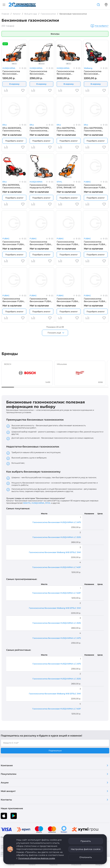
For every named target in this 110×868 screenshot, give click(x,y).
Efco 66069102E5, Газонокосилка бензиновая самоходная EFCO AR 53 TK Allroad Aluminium (13, 129)
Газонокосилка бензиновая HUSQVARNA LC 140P (14, 73)
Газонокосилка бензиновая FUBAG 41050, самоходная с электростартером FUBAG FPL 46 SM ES (41, 300)
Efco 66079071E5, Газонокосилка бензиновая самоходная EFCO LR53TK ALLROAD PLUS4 (67, 129)
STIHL (59, 182)
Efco (5, 125)
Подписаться (55, 751)
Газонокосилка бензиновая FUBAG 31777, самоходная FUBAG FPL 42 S (41, 243)
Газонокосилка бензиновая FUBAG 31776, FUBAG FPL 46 (14, 243)
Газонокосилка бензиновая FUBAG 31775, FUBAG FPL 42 (95, 186)
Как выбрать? (102, 26)
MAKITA (27, 503)
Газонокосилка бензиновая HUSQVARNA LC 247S (41, 73)
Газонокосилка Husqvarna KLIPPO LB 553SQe (40, 186)
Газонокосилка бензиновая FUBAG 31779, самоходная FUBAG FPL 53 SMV (95, 243)
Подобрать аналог (14, 141)
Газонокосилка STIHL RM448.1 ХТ (66, 186)
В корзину (14, 84)
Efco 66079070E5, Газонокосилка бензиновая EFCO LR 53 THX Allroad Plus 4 (40, 129)
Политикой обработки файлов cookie (37, 858)
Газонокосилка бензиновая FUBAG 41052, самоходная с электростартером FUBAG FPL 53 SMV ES (95, 300)
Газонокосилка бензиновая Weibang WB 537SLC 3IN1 (96, 73)
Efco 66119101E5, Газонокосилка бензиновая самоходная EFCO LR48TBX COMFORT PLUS (14, 186)
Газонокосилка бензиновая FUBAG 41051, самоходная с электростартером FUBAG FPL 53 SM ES (68, 300)
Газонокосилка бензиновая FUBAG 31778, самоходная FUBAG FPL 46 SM (68, 243)
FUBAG (87, 182)
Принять (86, 841)
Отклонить (86, 857)
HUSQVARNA (9, 68)
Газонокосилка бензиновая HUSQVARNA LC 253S (69, 73)
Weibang (88, 68)
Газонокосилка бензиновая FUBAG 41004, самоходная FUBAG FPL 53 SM (14, 300)
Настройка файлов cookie (86, 849)
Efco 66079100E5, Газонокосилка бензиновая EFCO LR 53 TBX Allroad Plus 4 (94, 129)
